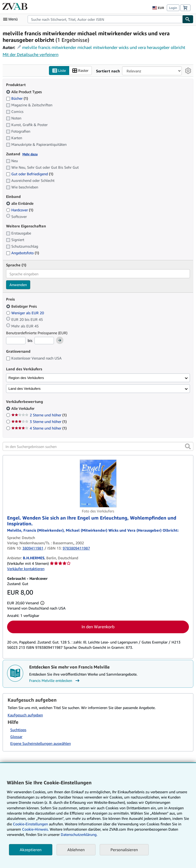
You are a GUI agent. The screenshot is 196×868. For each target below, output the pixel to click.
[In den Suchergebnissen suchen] (98, 446)
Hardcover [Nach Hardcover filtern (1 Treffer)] (20, 210)
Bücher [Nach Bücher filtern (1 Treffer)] (17, 98)
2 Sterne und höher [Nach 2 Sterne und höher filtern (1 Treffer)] (39, 415)
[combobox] (105, 19)
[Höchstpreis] (44, 341)
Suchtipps (18, 730)
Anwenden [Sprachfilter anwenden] (18, 285)
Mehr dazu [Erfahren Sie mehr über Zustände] (30, 154)
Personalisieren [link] (124, 850)
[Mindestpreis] (16, 341)
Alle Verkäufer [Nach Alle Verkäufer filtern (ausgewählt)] (23, 408)
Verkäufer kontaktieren (26, 569)
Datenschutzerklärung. (79, 834)
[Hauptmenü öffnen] (12, 19)
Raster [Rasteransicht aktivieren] (80, 71)
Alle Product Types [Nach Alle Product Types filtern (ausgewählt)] (24, 92)
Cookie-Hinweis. (35, 829)
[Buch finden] (188, 19)
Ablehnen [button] (76, 850)
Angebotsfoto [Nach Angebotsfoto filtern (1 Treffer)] (22, 253)
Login (173, 8)
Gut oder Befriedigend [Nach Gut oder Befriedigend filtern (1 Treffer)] (30, 174)
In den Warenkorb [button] (98, 627)
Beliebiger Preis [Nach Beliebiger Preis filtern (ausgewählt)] (22, 306)
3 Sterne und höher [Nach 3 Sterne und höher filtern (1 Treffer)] (39, 421)
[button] (188, 446)
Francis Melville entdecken (55, 681)
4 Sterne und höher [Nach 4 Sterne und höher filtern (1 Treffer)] (39, 428)
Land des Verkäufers (24, 389)
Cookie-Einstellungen (30, 824)
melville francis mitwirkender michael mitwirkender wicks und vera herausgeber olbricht (104, 47)
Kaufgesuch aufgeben (25, 715)
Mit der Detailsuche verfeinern (31, 54)
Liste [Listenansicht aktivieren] (59, 71)
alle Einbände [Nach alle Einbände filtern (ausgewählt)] (20, 203)
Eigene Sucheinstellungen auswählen (41, 743)
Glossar (16, 737)
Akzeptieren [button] (31, 850)
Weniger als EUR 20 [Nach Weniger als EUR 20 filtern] (26, 313)
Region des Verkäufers (26, 378)
